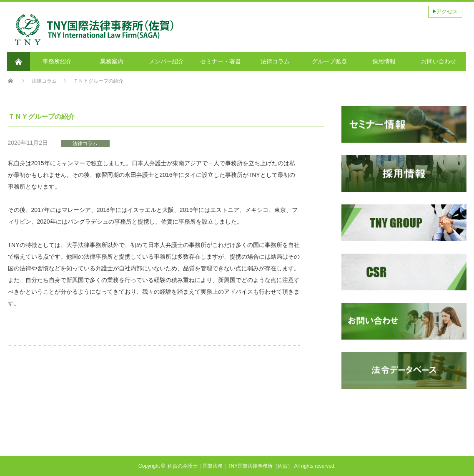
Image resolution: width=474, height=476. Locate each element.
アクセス (447, 11)
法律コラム (85, 144)
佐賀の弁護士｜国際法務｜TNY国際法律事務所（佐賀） (230, 466)
